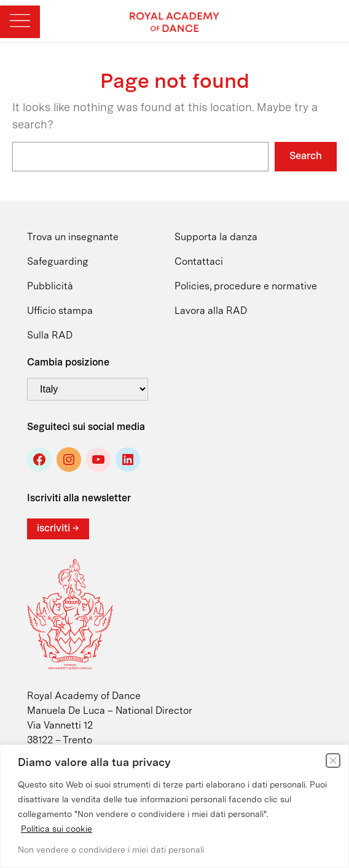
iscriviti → (58, 529)
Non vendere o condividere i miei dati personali (111, 850)
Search (306, 157)
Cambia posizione (68, 363)
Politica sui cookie (57, 829)
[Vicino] (333, 760)
